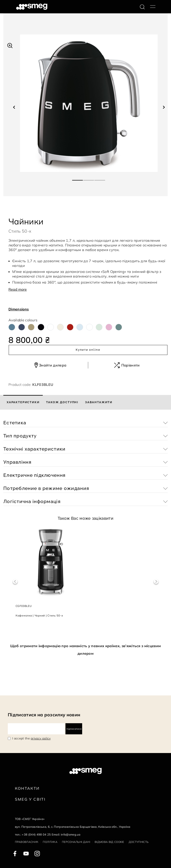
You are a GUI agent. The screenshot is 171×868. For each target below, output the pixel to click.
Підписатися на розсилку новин (44, 715)
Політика (50, 842)
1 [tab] (78, 178)
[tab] (23, 402)
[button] (10, 45)
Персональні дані (76, 842)
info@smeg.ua (71, 834)
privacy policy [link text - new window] (41, 738)
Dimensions (19, 309)
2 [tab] (89, 178)
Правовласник (27, 842)
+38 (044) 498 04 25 (36, 834)
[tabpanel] (89, 103)
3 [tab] (100, 178)
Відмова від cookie (109, 842)
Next (156, 582)
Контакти (27, 788)
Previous (15, 582)
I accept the (32, 738)
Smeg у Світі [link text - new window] (30, 799)
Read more (18, 289)
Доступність (139, 842)
